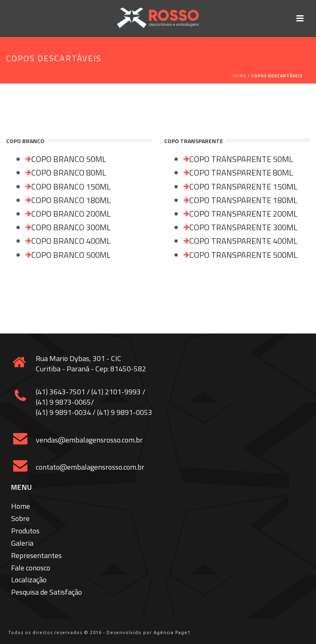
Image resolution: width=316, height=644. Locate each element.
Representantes (36, 555)
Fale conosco (31, 568)
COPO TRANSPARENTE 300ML (243, 227)
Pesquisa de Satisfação (46, 592)
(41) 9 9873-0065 (63, 402)
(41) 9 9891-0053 (125, 412)
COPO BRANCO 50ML (69, 159)
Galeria (22, 543)
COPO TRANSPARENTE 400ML (243, 241)
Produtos (25, 531)
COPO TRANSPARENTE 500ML (243, 255)
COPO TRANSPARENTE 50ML (241, 159)
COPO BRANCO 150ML (71, 186)
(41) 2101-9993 (116, 392)
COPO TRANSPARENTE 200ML (243, 214)
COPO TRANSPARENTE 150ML (243, 186)
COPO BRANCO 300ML (71, 227)
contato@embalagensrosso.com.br (90, 467)
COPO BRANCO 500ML (71, 255)
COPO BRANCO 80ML (69, 173)
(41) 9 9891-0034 (63, 412)
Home (240, 76)
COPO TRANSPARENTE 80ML (241, 173)
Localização (29, 580)
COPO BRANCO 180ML (71, 200)
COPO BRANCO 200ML (71, 214)
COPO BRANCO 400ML (71, 241)
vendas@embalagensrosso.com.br (89, 440)
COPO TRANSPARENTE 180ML (243, 200)
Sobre (20, 518)
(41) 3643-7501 (60, 392)
